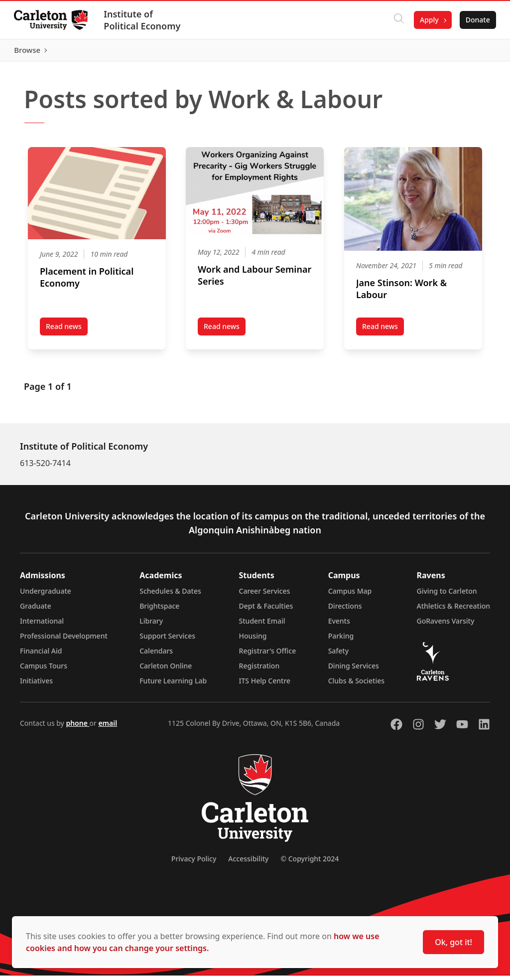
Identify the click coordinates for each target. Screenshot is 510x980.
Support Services (167, 640)
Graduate (36, 610)
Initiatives (36, 685)
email (108, 728)
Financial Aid (41, 655)
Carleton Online (166, 670)
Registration (259, 670)
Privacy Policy (194, 863)
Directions (345, 610)
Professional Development (64, 640)
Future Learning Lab (173, 685)
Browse (475, 52)
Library (151, 625)
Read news (67, 333)
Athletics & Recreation (453, 610)
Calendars (156, 655)
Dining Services (354, 670)
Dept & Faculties (266, 610)
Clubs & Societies (356, 685)
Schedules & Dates (170, 595)
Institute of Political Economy (144, 20)
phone (77, 728)
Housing (253, 640)
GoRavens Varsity (446, 625)
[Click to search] (397, 20)
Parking (341, 640)
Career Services (265, 595)
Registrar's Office (268, 655)
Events (339, 625)
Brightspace (159, 610)
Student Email (262, 625)
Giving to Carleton (447, 595)
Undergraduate (46, 595)
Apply (427, 20)
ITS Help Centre (265, 685)
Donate (476, 20)
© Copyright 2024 (310, 863)
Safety (339, 655)
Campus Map (350, 595)
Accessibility (248, 863)
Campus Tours (44, 670)
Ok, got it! (453, 942)
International (42, 625)
